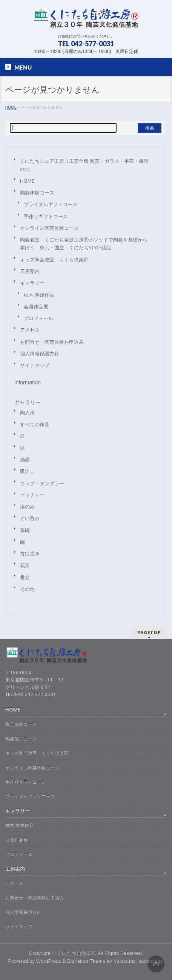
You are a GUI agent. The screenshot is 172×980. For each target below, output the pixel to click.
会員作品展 (36, 306)
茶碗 (25, 530)
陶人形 (27, 413)
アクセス (30, 330)
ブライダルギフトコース (51, 204)
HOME (27, 181)
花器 (25, 565)
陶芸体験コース (37, 193)
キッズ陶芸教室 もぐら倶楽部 (54, 259)
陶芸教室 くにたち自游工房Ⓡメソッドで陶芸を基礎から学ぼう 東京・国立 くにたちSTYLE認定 (84, 243)
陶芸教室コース (21, 739)
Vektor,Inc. (125, 961)
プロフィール (38, 318)
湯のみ (27, 507)
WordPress (49, 961)
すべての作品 (35, 424)
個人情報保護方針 (40, 353)
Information (28, 382)
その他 (27, 589)
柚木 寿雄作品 (39, 295)
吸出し (27, 471)
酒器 (25, 460)
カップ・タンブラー (42, 483)
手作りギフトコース (46, 216)
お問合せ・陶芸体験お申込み (52, 342)
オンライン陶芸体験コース (49, 228)
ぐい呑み (30, 518)
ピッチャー (32, 495)
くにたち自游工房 (77, 953)
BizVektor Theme (86, 961)
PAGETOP (149, 632)
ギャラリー (32, 283)
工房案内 (30, 271)
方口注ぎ (30, 554)
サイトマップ (35, 365)
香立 (25, 577)
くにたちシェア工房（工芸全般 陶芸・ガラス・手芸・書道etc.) (84, 165)
